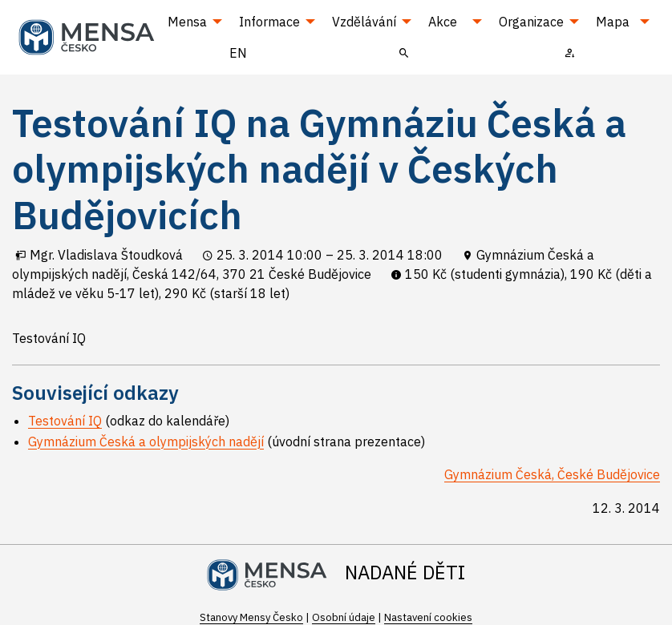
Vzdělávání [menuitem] (364, 22)
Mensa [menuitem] (187, 22)
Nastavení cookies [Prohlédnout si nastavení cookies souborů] (428, 617)
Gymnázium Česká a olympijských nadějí (146, 442)
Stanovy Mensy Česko (251, 617)
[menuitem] (404, 52)
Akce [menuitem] (443, 22)
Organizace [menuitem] (531, 22)
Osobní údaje (344, 617)
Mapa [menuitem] (613, 22)
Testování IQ (65, 421)
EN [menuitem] (238, 53)
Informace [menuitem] (269, 22)
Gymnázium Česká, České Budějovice (552, 474)
